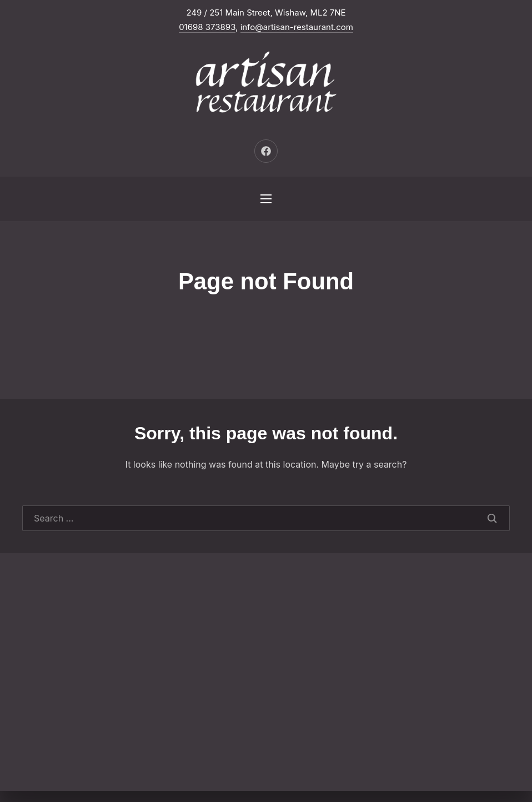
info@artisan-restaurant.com (297, 27)
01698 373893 (207, 27)
